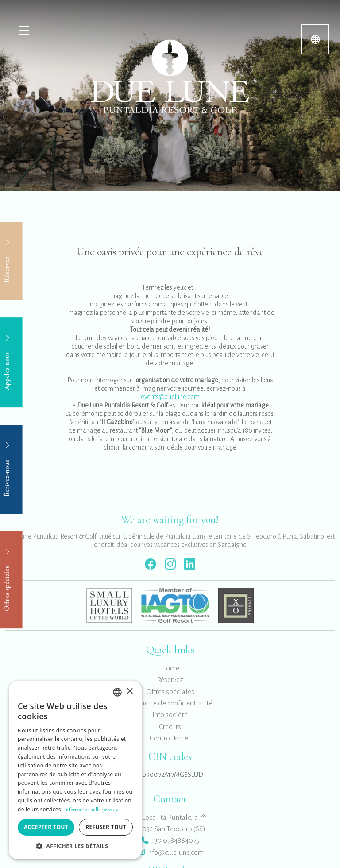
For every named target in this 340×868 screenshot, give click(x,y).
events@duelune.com (170, 397)
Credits (170, 727)
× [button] (129, 692)
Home (170, 668)
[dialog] (75, 770)
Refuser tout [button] (106, 827)
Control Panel (170, 738)
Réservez (170, 680)
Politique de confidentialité (170, 703)
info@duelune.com (170, 852)
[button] (75, 846)
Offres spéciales (170, 692)
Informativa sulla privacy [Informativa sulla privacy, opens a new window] (91, 810)
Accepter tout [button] (46, 827)
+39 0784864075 (170, 841)
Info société (170, 715)
